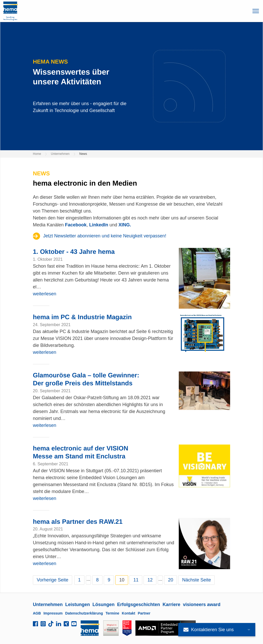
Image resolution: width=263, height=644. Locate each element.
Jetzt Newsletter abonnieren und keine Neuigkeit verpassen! (105, 236)
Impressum (53, 613)
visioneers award (202, 605)
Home (37, 154)
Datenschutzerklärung (84, 613)
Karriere (171, 605)
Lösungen (104, 605)
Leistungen (78, 605)
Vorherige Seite (53, 580)
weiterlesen (45, 294)
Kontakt (128, 613)
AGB (37, 613)
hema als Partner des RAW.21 (78, 522)
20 (171, 580)
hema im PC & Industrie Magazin (82, 317)
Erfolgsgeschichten (139, 605)
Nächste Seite (196, 580)
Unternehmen (60, 154)
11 (136, 580)
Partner (144, 613)
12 (150, 580)
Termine (112, 613)
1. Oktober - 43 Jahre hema (74, 252)
